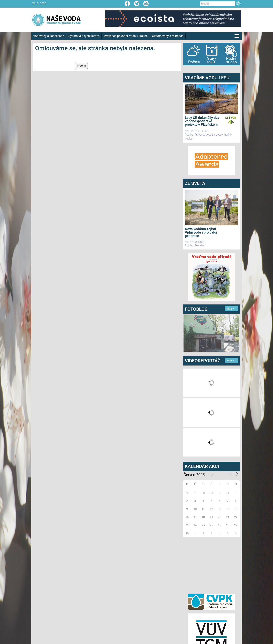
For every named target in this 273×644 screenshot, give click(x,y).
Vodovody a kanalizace (49, 36)
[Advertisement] (211, 565)
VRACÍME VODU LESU (207, 78)
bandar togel (186, 69)
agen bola (205, 69)
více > (230, 309)
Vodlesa (189, 139)
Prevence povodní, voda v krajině (126, 36)
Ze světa (200, 246)
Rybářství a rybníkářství (84, 36)
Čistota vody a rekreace (168, 36)
